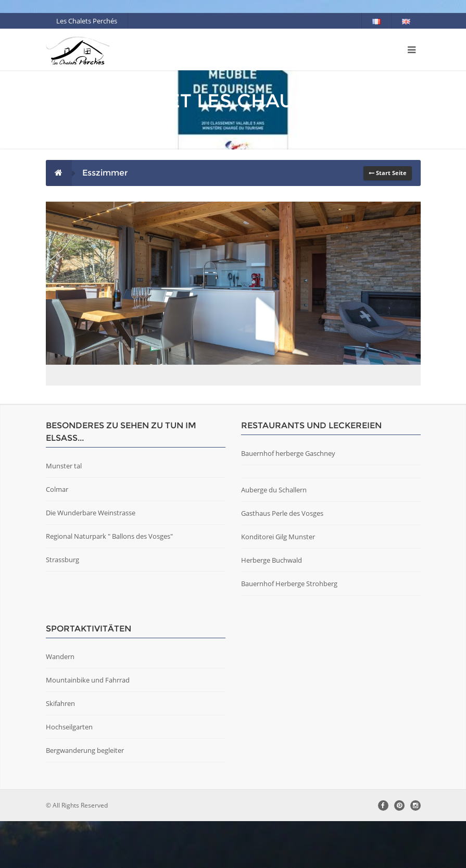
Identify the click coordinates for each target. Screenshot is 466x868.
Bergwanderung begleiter (85, 797)
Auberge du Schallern (274, 537)
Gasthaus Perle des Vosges (282, 560)
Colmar (57, 536)
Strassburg (62, 606)
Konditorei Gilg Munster (278, 584)
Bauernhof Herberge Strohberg (289, 630)
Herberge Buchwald (272, 607)
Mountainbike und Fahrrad (88, 727)
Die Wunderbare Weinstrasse (91, 560)
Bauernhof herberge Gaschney (288, 500)
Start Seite (388, 173)
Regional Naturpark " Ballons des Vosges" (109, 583)
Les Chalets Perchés (87, 21)
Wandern (60, 703)
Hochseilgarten (69, 774)
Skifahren (60, 750)
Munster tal (64, 513)
